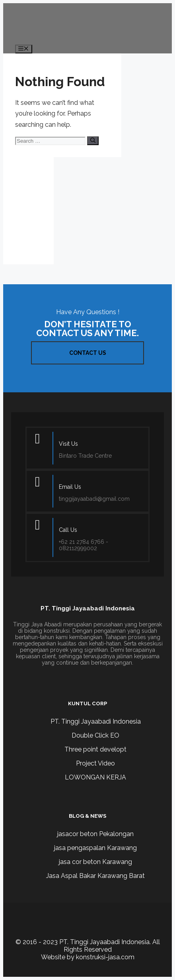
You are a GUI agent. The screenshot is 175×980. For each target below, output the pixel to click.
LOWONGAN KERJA (95, 777)
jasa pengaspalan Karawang (95, 848)
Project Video (95, 763)
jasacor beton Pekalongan (95, 834)
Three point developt (95, 749)
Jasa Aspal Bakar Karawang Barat (95, 876)
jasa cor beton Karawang (95, 862)
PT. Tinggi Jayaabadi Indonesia (96, 721)
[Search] (93, 141)
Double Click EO (95, 735)
